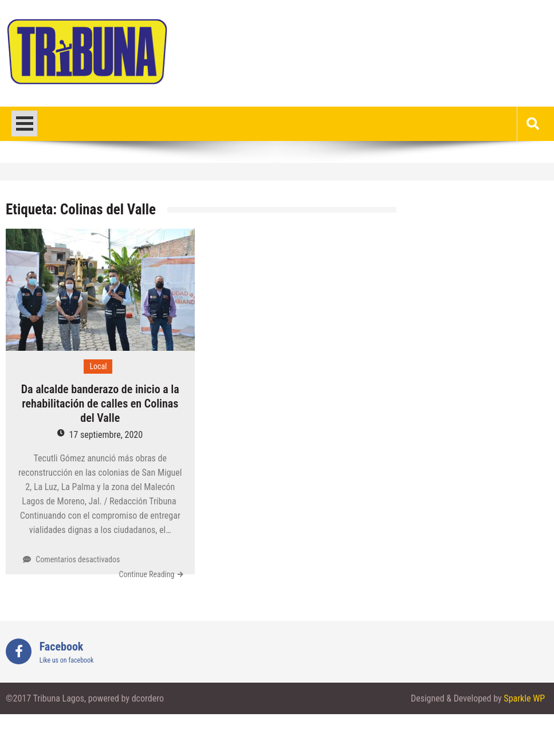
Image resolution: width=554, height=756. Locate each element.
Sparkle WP (524, 698)
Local (98, 366)
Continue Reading (147, 574)
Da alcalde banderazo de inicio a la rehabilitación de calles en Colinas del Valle (100, 404)
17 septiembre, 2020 (106, 435)
